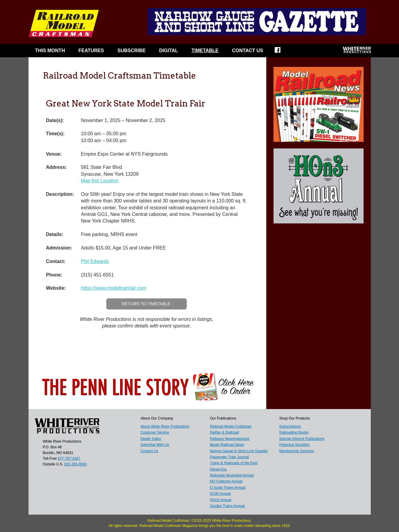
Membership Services (296, 451)
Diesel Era (218, 469)
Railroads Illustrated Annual (232, 475)
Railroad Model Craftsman (231, 426)
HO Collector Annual (226, 481)
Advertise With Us (155, 445)
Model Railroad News (227, 445)
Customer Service (155, 432)
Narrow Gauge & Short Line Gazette (239, 451)
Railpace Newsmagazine (230, 439)
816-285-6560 (76, 464)
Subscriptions (290, 426)
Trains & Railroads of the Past (234, 463)
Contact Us (248, 51)
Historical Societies (294, 445)
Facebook (281, 52)
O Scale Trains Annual (228, 488)
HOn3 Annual (221, 500)
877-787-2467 (69, 459)
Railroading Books (294, 432)
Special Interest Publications (302, 439)
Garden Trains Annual (227, 506)
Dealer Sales (151, 439)
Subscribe (131, 51)
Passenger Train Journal (229, 457)
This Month (50, 51)
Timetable (205, 51)
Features (91, 51)
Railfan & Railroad (224, 432)
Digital (169, 51)
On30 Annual (220, 494)
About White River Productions (165, 426)
